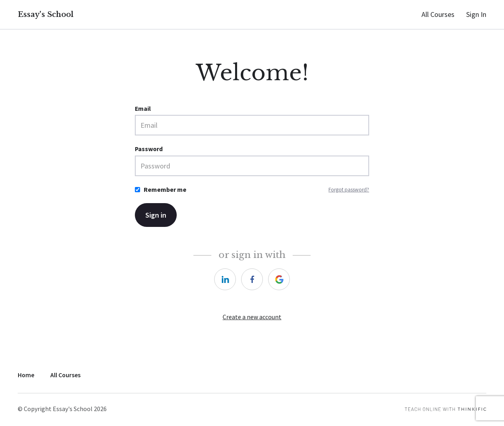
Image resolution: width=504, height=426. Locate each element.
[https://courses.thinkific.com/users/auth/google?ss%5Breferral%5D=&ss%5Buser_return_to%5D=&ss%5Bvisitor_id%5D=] (279, 279)
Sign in (156, 215)
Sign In (476, 14)
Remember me (165, 190)
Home (26, 375)
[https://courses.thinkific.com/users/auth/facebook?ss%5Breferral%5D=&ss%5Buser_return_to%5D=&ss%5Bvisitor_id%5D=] (252, 279)
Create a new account (252, 317)
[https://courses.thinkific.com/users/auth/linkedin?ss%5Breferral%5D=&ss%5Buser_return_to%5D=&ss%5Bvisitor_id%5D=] (225, 279)
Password (149, 149)
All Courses (438, 14)
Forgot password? (349, 190)
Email (143, 109)
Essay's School (46, 15)
